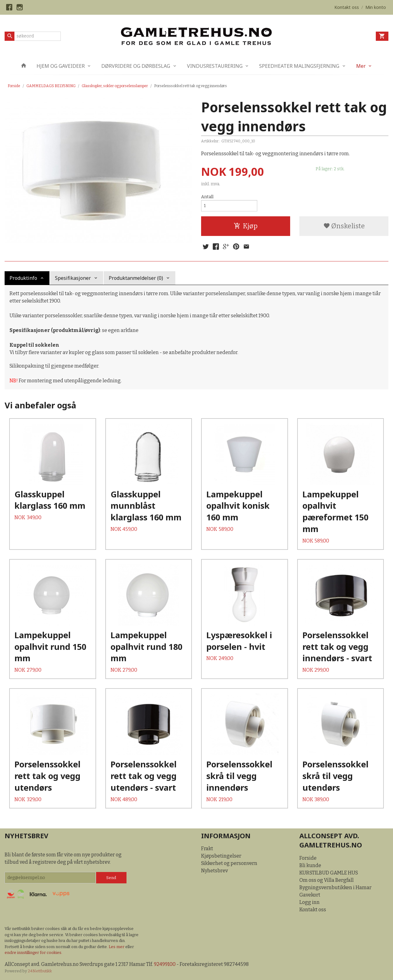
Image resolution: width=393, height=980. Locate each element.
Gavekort (310, 895)
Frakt (207, 849)
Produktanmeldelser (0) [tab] (136, 278)
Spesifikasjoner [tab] (73, 278)
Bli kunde (310, 865)
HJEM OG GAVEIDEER (61, 66)
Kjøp (246, 226)
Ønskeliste (344, 226)
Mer (361, 66)
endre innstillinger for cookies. (33, 953)
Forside (14, 86)
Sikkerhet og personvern (229, 863)
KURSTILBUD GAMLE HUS (329, 873)
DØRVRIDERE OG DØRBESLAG (136, 66)
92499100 (165, 964)
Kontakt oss (313, 910)
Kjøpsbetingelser (221, 856)
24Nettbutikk (40, 971)
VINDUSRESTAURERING (215, 66)
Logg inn (309, 902)
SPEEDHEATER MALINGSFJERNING (299, 66)
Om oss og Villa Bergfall (327, 880)
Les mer (117, 947)
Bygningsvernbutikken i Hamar (335, 887)
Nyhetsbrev (214, 871)
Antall (207, 197)
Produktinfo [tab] (23, 278)
